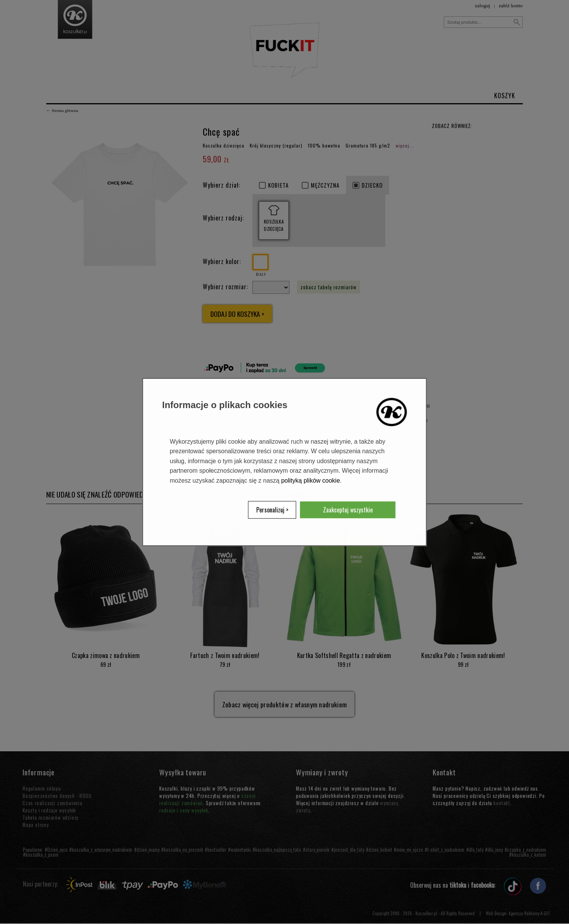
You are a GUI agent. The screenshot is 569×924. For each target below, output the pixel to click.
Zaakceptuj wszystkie (348, 510)
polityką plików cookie (310, 481)
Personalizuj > (272, 510)
